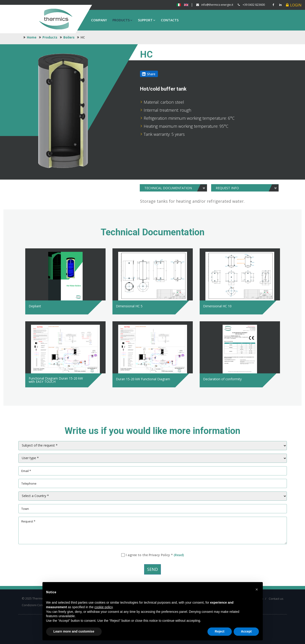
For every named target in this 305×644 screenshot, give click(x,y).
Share (151, 74)
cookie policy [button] (103, 607)
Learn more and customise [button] (74, 631)
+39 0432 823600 (254, 5)
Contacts (170, 20)
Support (147, 20)
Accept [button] (246, 631)
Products (122, 20)
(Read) (179, 555)
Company (99, 20)
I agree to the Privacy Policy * (155, 555)
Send (152, 569)
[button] (257, 589)
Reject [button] (220, 631)
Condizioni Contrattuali (38, 605)
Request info (247, 188)
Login (296, 5)
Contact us (276, 599)
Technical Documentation (176, 188)
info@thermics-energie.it (217, 5)
